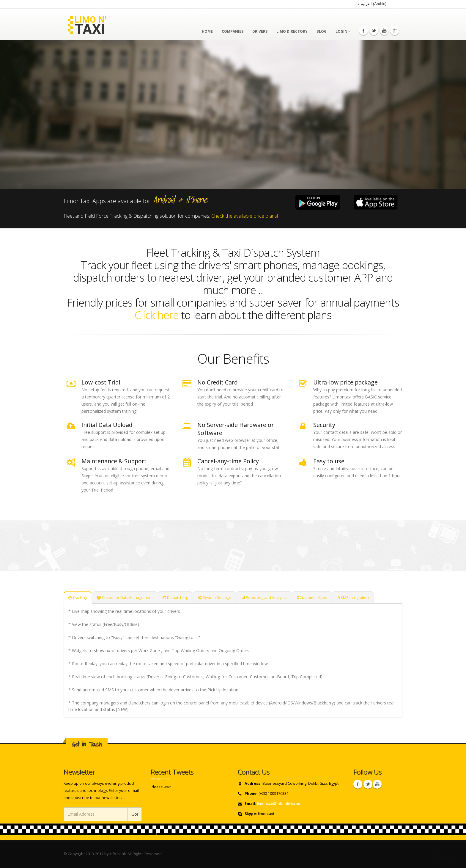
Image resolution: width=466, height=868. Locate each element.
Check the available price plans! (245, 216)
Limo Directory (292, 31)
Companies (233, 31)
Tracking (78, 598)
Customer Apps (312, 598)
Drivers (260, 31)
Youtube (384, 31)
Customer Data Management (125, 598)
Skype (377, 784)
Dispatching (175, 598)
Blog (322, 31)
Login (343, 31)
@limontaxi (160, 779)
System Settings (214, 598)
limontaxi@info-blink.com (279, 804)
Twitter (374, 31)
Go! (135, 814)
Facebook (363, 31)
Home (207, 31)
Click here (158, 315)
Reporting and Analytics (264, 598)
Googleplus (395, 31)
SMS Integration (353, 598)
